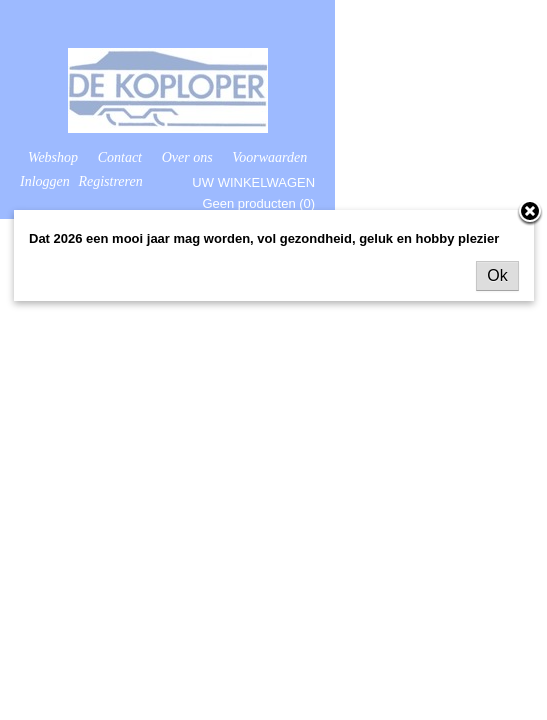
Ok (497, 275)
